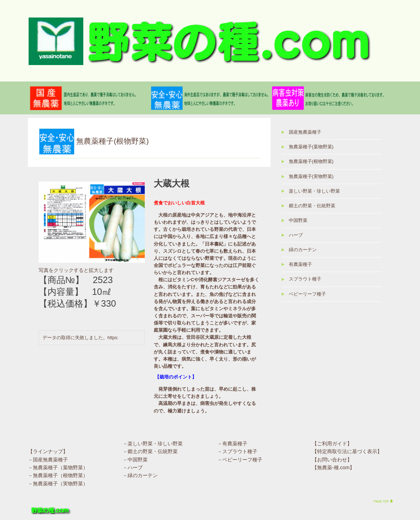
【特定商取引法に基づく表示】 (347, 452)
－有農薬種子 (232, 444)
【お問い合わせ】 (332, 460)
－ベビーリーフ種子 (240, 460)
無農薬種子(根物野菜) (311, 162)
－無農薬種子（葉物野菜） (58, 467)
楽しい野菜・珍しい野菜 (314, 191)
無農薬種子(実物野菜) (311, 177)
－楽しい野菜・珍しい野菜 (153, 444)
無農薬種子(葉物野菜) (311, 147)
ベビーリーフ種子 (307, 294)
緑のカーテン (303, 250)
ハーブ (296, 235)
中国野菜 (298, 221)
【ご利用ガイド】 (332, 444)
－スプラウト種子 (237, 452)
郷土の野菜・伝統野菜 (312, 206)
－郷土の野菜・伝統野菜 (150, 452)
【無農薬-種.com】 (333, 467)
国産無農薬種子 (305, 132)
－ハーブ (133, 467)
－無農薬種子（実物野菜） (58, 484)
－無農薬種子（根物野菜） (58, 476)
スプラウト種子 (305, 279)
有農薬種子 (300, 264)
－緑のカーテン (140, 476)
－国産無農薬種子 (48, 460)
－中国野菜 (135, 460)
